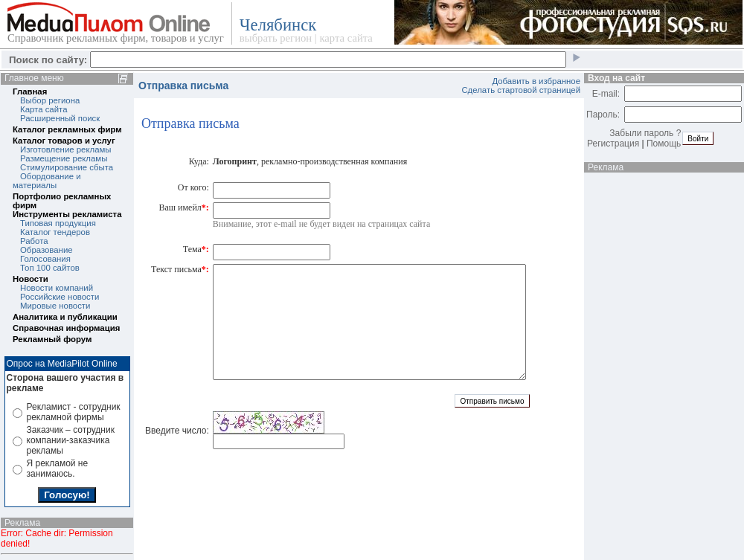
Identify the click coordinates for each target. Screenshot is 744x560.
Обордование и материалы (47, 181)
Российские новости (60, 297)
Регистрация (613, 144)
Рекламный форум (52, 339)
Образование (46, 250)
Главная (30, 91)
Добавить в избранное (536, 81)
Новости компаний (57, 288)
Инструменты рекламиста (67, 214)
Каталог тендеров (55, 232)
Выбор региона (50, 100)
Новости (31, 279)
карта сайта (346, 38)
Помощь (664, 144)
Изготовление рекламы (66, 149)
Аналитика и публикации (65, 317)
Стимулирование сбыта (67, 167)
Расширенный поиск (60, 118)
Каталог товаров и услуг (64, 141)
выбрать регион (276, 38)
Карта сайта (44, 109)
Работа (34, 241)
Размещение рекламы (64, 158)
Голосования (45, 259)
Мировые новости (55, 306)
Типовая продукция (58, 223)
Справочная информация (66, 328)
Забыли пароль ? (645, 133)
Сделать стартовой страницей (521, 90)
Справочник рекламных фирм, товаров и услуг (116, 38)
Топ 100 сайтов (50, 268)
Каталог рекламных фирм (67, 129)
